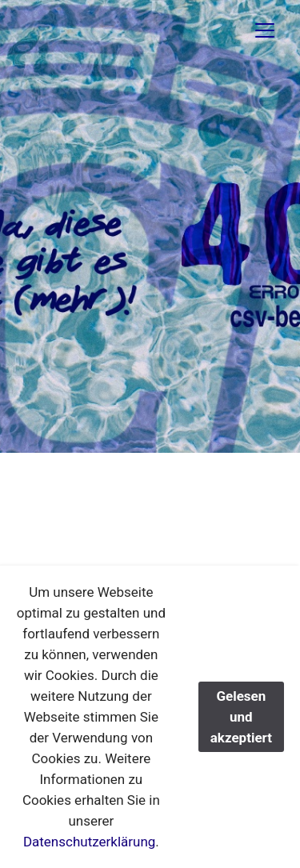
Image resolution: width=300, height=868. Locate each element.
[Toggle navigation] (265, 30)
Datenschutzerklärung (89, 842)
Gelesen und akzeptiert (241, 717)
